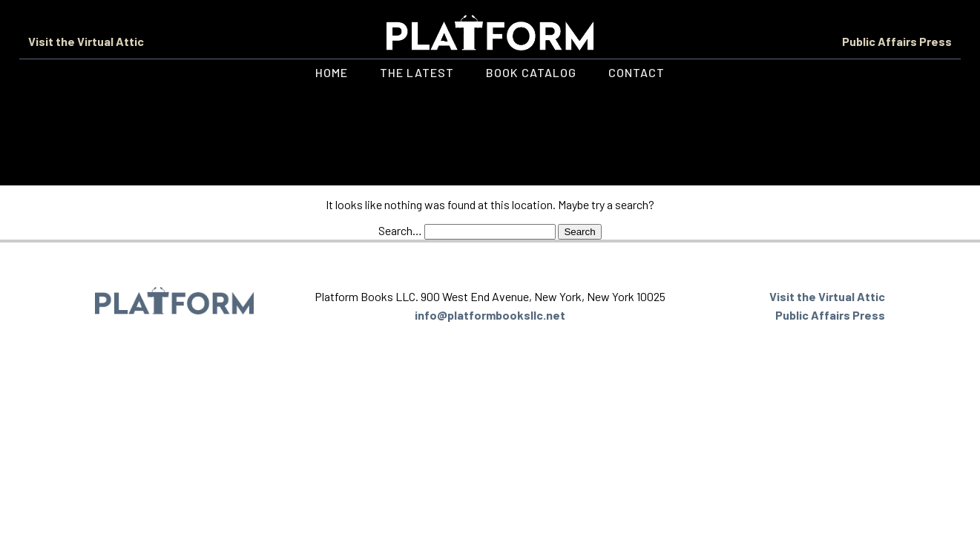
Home (332, 72)
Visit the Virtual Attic (86, 41)
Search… (400, 230)
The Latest (417, 72)
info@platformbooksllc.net (490, 315)
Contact (637, 72)
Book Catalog (531, 72)
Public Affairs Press (897, 41)
